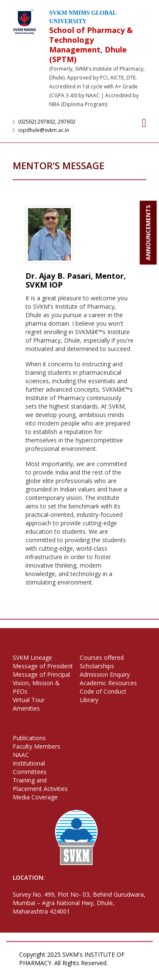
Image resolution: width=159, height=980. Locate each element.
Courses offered (102, 657)
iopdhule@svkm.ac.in (42, 130)
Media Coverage (35, 797)
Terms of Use (59, 971)
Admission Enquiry (105, 674)
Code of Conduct (103, 691)
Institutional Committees (30, 767)
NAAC (21, 755)
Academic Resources (108, 683)
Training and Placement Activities (40, 784)
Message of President (43, 666)
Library (89, 700)
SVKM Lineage (32, 657)
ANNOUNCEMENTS (148, 233)
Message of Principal (41, 674)
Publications (29, 738)
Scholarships (97, 666)
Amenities (26, 708)
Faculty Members (36, 746)
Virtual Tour (29, 700)
